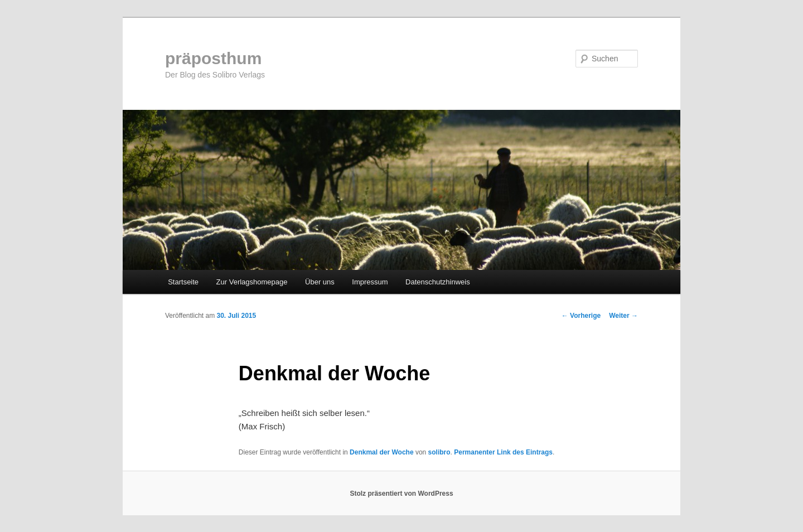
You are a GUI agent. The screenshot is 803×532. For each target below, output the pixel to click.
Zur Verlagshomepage (252, 282)
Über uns (320, 282)
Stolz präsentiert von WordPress (401, 494)
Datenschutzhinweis (438, 282)
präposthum (213, 58)
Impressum (370, 282)
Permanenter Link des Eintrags (503, 452)
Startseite (183, 282)
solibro (439, 452)
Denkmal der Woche (381, 452)
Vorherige (581, 316)
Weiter (623, 316)
